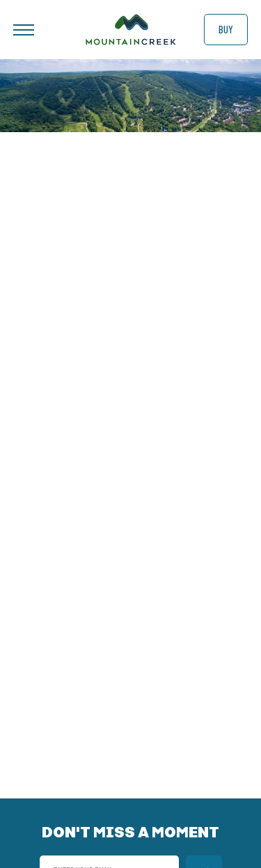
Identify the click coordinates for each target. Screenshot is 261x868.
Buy (226, 29)
